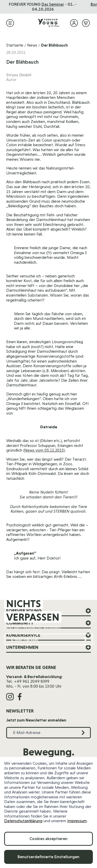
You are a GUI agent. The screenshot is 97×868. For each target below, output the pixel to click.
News (32, 45)
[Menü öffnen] (10, 23)
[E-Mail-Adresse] (48, 639)
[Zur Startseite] (49, 23)
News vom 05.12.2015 (44, 450)
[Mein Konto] (74, 23)
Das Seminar (59, 4)
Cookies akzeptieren (48, 839)
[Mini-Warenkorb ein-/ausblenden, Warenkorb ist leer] (86, 23)
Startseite (15, 45)
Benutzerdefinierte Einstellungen (48, 857)
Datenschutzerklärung (23, 821)
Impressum (77, 821)
